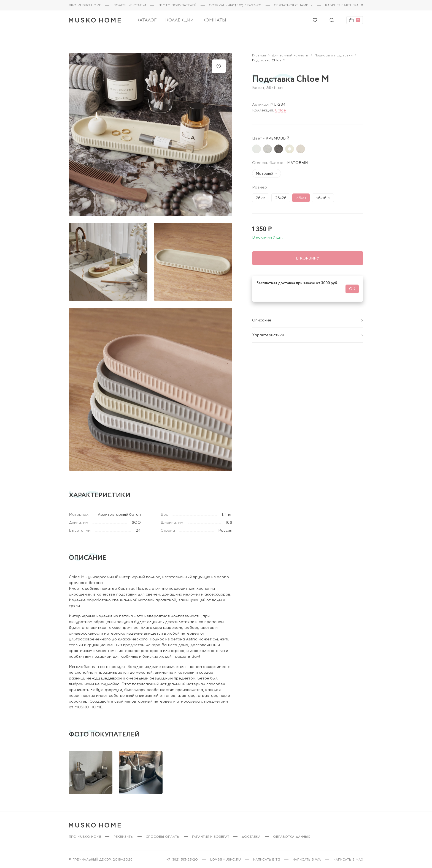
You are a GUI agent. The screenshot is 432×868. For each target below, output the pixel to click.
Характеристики (308, 332)
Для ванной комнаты (290, 52)
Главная (259, 52)
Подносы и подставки (334, 52)
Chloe (280, 107)
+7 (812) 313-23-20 (246, 5)
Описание (308, 317)
